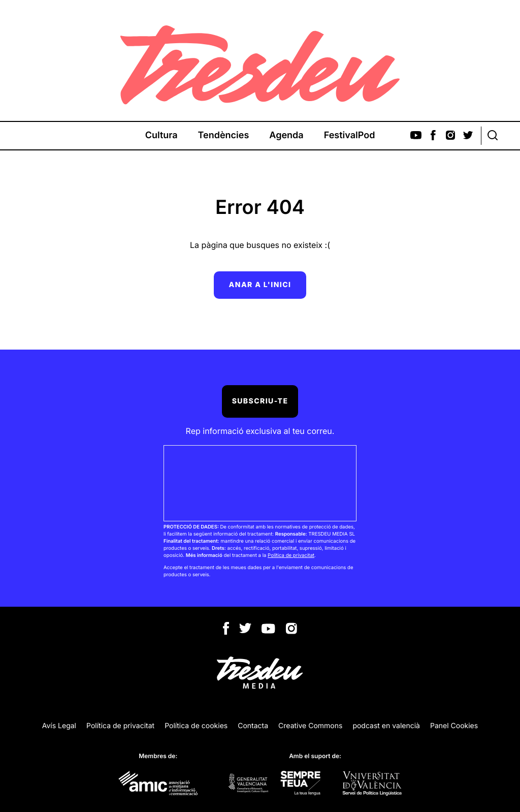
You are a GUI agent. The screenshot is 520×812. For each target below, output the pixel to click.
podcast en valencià (386, 726)
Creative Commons (310, 726)
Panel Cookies (454, 726)
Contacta (253, 726)
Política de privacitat (291, 556)
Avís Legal (59, 726)
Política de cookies (196, 726)
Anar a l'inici (260, 285)
